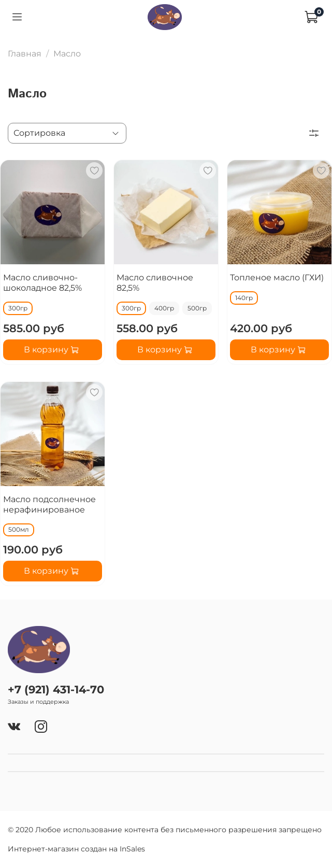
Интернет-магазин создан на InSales (76, 849)
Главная (25, 54)
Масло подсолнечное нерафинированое (49, 504)
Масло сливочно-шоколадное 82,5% (42, 283)
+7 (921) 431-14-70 (56, 689)
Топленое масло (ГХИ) (277, 278)
